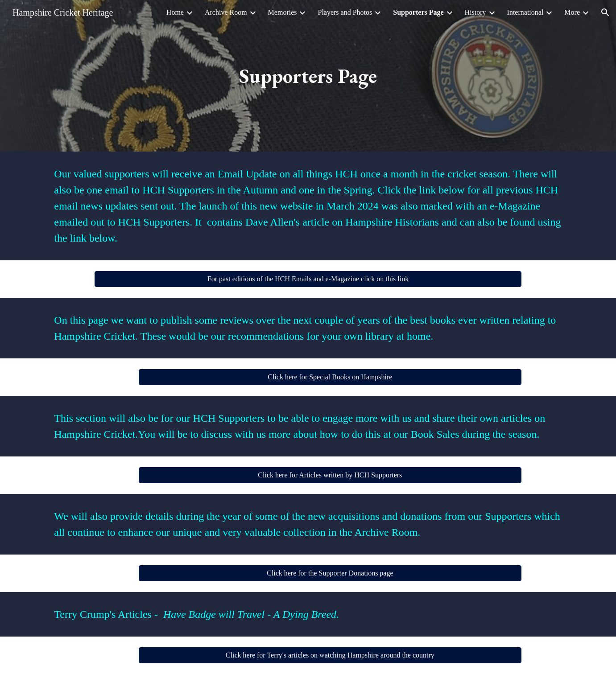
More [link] (572, 12)
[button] (605, 12)
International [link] (525, 12)
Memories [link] (283, 12)
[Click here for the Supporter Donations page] (330, 573)
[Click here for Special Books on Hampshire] (330, 377)
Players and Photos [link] (345, 12)
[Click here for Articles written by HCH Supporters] (330, 475)
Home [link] (175, 12)
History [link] (475, 12)
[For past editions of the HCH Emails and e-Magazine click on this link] (308, 279)
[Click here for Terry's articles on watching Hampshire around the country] (330, 655)
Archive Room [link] (226, 12)
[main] (308, 76)
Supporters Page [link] (418, 12)
